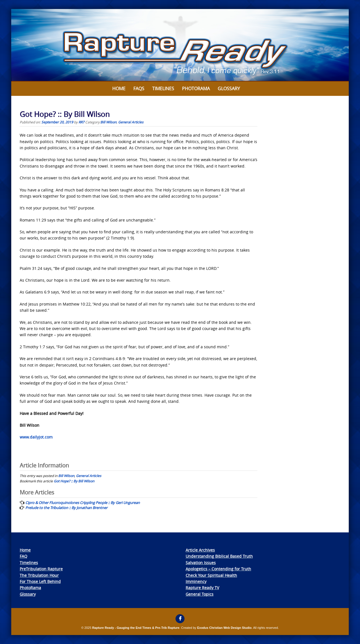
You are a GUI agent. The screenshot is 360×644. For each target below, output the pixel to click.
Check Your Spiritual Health (211, 575)
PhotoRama (30, 588)
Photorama (196, 89)
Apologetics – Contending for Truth (218, 569)
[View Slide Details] (180, 45)
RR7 (81, 122)
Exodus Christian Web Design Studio (224, 628)
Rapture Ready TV (202, 588)
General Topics (200, 594)
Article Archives (200, 550)
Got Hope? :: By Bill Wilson (74, 481)
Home (119, 89)
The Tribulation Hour (39, 575)
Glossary (229, 89)
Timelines (163, 89)
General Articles (131, 122)
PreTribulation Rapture (41, 569)
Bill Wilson (108, 122)
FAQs (139, 89)
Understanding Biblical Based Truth (219, 556)
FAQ (23, 556)
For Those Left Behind (40, 581)
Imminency (196, 581)
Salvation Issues (201, 563)
